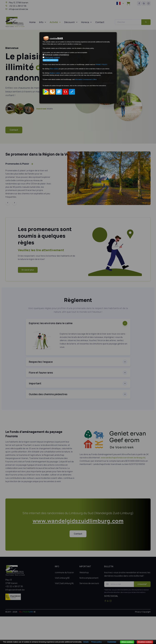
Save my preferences (50, 60)
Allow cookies (127, 642)
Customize (112, 642)
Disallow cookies (145, 642)
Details (86, 642)
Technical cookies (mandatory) (57, 55)
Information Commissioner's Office (86, 79)
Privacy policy (96, 642)
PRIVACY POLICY (101, 64)
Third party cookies (52, 58)
